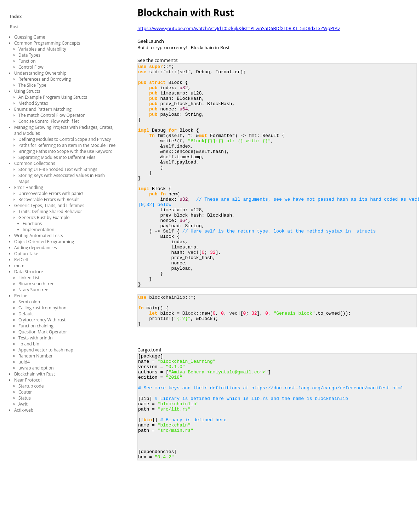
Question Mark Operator (43, 332)
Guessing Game (30, 37)
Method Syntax (33, 103)
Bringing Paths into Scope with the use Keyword (66, 151)
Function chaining (36, 326)
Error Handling (29, 187)
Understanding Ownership (40, 73)
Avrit (23, 404)
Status (25, 398)
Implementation (39, 230)
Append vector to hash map (46, 350)
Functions (32, 224)
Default (26, 314)
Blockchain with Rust (35, 374)
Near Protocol (28, 380)
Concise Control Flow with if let (49, 121)
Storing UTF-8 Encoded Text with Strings (58, 169)
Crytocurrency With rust (42, 320)
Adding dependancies (35, 248)
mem (19, 266)
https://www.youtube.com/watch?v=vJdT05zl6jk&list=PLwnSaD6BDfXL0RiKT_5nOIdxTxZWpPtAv (239, 28)
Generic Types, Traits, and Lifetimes (49, 205)
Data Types (29, 55)
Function (27, 61)
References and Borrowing (45, 79)
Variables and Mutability (42, 49)
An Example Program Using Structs (53, 97)
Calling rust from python (42, 308)
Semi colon (29, 302)
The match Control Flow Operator (52, 115)
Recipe (21, 296)
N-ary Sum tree (33, 290)
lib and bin (29, 344)
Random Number (36, 356)
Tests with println (36, 338)
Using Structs (27, 91)
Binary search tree (36, 284)
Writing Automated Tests (39, 236)
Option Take (26, 254)
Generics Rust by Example (44, 217)
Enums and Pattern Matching (43, 109)
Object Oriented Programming (44, 242)
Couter (25, 392)
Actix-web (24, 410)
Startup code (31, 386)
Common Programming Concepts (47, 43)
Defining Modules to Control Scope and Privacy (65, 139)
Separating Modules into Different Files (57, 157)
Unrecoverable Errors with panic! (51, 193)
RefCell (21, 260)
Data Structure (29, 272)
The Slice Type (32, 85)
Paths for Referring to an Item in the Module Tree (67, 145)
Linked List (29, 278)
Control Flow (31, 67)
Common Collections (35, 163)
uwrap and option (36, 368)
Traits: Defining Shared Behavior (50, 211)
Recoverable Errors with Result (49, 199)
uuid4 (24, 362)
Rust (14, 27)
